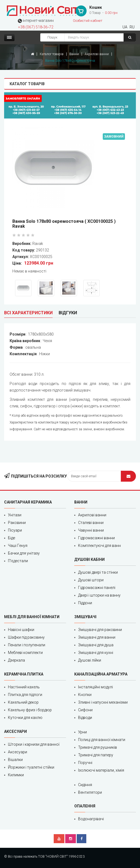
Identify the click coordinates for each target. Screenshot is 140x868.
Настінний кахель (24, 687)
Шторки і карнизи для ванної (34, 744)
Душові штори (91, 580)
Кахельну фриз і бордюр (30, 710)
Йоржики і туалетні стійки (31, 767)
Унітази (15, 515)
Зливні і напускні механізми (103, 702)
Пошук (52, 37)
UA (125, 27)
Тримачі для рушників (98, 747)
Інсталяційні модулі (95, 687)
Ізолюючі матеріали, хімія (101, 770)
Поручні (85, 763)
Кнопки (85, 695)
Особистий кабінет (88, 21)
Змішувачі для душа (96, 645)
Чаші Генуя (18, 546)
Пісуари (15, 530)
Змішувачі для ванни (97, 637)
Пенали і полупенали (27, 645)
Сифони (85, 710)
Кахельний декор (23, 702)
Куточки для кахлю (25, 718)
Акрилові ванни (97, 54)
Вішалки (15, 760)
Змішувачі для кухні (96, 653)
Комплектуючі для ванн (99, 546)
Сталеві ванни (91, 523)
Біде (12, 538)
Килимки (16, 775)
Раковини (17, 523)
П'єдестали (18, 561)
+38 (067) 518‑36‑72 (36, 27)
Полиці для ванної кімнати (102, 740)
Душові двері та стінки (98, 572)
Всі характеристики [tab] (28, 313)
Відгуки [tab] (68, 313)
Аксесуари (18, 752)
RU (132, 27)
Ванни (74, 54)
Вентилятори (90, 792)
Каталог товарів (52, 54)
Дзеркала (16, 660)
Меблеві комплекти (25, 653)
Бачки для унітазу (24, 553)
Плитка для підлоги (25, 695)
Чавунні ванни (91, 530)
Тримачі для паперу (96, 755)
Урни (82, 732)
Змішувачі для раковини (100, 630)
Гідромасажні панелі (97, 588)
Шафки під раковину (26, 637)
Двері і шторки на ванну (99, 595)
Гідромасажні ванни (96, 538)
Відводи (85, 718)
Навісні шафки (21, 630)
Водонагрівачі (91, 819)
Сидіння (85, 785)
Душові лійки (90, 660)
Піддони (85, 603)
